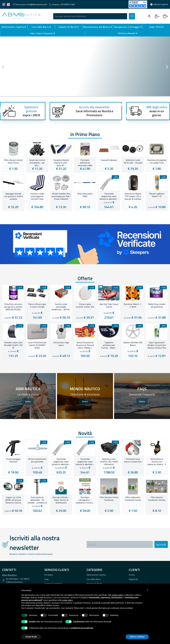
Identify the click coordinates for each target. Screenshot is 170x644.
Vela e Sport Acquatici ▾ (43, 33)
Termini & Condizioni (53, 584)
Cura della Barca (94, 579)
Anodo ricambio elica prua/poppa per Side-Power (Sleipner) (61, 196)
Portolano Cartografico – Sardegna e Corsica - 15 (85, 500)
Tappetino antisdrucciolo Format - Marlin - (109, 345)
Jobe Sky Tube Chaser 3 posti (109, 306)
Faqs (46, 579)
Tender (124, 53)
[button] (147, 590)
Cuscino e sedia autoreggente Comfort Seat (37, 196)
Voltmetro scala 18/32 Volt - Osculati (133, 161)
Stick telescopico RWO (85, 195)
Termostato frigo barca (61, 344)
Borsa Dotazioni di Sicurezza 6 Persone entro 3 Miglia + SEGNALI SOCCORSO (85, 345)
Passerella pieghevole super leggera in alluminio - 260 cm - (61, 461)
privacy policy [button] (118, 595)
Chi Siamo (49, 575)
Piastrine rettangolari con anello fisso (157, 161)
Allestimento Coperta (96, 575)
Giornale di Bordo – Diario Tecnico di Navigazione (61, 500)
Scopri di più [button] (31, 637)
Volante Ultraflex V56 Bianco (133, 344)
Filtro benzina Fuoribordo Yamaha (157, 499)
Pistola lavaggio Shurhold (13, 460)
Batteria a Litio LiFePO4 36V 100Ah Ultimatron (109, 461)
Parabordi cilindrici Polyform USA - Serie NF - (61, 162)
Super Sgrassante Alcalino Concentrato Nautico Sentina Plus (157, 345)
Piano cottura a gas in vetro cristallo (37, 306)
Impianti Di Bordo (94, 584)
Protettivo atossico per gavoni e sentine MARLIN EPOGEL (13, 306)
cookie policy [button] (67, 600)
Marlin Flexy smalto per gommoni (157, 306)
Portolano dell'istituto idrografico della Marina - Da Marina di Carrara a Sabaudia (85, 162)
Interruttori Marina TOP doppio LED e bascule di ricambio (133, 196)
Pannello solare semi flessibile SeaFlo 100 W (13, 345)
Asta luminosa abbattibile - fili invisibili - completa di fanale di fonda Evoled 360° (37, 500)
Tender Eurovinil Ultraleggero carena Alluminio (123, 60)
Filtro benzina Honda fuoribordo (109, 499)
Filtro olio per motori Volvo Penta (13, 161)
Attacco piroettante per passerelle (37, 460)
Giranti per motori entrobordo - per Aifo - (37, 162)
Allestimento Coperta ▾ (14, 27)
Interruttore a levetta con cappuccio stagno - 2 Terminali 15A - (157, 461)
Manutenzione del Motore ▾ (98, 27)
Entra (28, 401)
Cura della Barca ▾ (41, 27)
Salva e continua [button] (137, 637)
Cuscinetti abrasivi (109, 160)
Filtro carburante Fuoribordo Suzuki (133, 499)
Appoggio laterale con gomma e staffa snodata (13, 196)
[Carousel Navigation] (85, 67)
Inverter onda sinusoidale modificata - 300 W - (61, 306)
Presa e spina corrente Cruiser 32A (85, 306)
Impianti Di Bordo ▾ (69, 27)
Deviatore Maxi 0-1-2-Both (133, 306)
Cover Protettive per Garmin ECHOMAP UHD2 (37, 345)
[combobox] (90, 16)
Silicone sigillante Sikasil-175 (157, 195)
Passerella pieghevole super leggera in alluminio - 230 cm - (109, 196)
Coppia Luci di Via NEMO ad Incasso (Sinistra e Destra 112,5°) (13, 500)
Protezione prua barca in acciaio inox (133, 460)
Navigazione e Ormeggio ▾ (128, 27)
